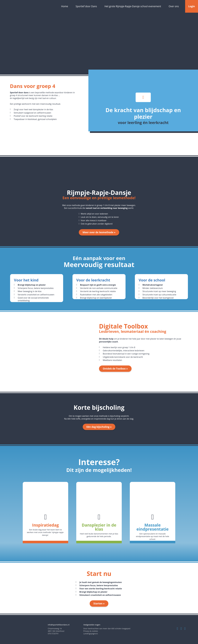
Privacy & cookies (91, 631)
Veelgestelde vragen (92, 625)
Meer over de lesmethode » (99, 232)
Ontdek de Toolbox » (115, 369)
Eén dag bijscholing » (99, 427)
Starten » (99, 603)
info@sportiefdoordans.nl (59, 625)
